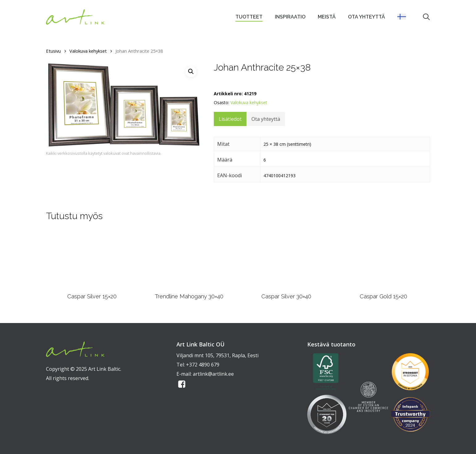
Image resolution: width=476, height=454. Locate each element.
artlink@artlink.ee (213, 374)
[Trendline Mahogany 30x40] (189, 259)
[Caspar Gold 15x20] (384, 259)
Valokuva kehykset (88, 51)
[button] (191, 72)
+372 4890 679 (203, 365)
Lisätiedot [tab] (230, 119)
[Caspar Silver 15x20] (92, 259)
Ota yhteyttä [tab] (266, 119)
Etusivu (53, 51)
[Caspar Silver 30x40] (286, 259)
